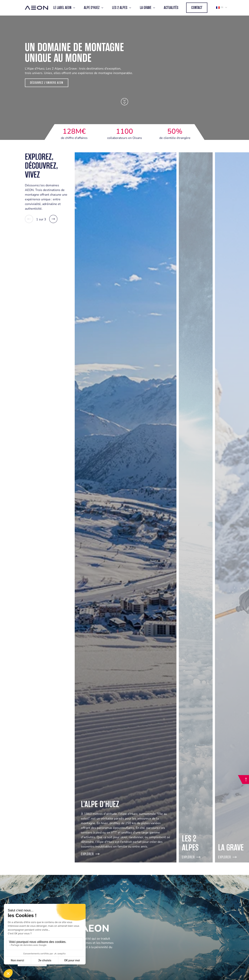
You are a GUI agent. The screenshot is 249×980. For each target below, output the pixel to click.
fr (220, 7)
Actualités (171, 8)
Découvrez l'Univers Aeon (47, 83)
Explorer (90, 854)
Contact (197, 8)
